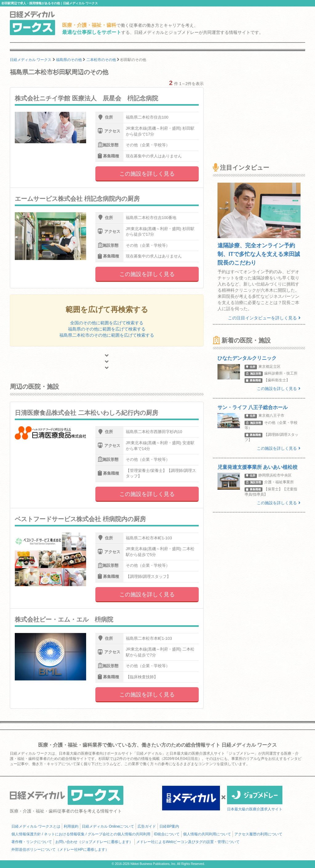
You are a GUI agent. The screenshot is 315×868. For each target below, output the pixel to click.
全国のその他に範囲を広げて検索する (107, 323)
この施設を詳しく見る (147, 174)
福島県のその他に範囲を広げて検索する (107, 329)
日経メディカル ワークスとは (36, 826)
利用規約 (71, 826)
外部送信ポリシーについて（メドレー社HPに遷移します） (60, 850)
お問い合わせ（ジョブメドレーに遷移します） (94, 842)
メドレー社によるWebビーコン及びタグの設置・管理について (188, 842)
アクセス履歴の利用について (258, 834)
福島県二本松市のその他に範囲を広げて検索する (107, 335)
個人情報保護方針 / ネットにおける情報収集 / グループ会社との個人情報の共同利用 (81, 834)
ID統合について (167, 834)
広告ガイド (147, 826)
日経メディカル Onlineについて (108, 826)
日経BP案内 (169, 826)
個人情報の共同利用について (207, 834)
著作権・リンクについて (32, 842)
